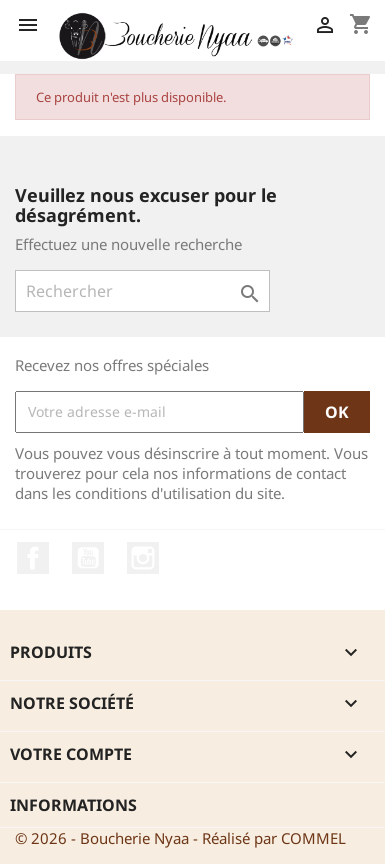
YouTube (88, 558)
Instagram (143, 558)
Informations (73, 805)
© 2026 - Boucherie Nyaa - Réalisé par (148, 838)
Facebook (33, 558)
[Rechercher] (142, 291)
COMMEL (313, 838)
